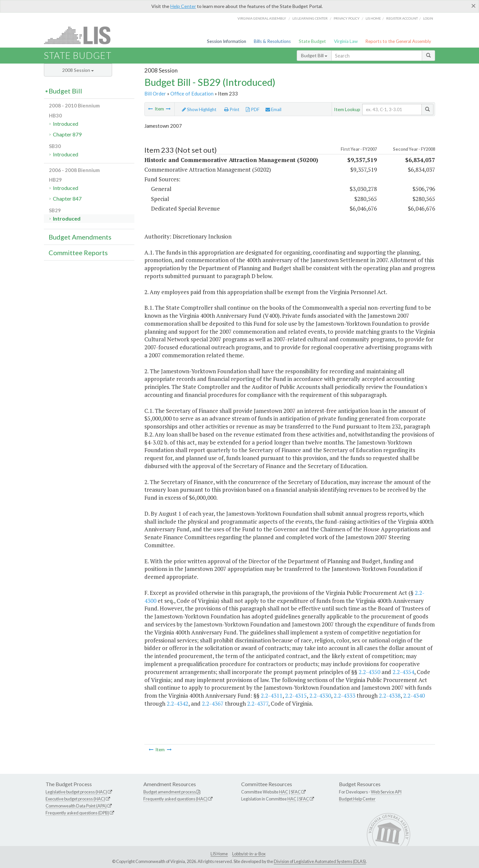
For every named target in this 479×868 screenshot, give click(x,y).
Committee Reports (78, 253)
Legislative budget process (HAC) (76, 792)
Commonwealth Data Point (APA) (76, 806)
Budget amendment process (170, 792)
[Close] (474, 6)
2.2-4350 (369, 672)
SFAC (296, 792)
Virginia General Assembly (262, 18)
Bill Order (155, 93)
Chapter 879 (67, 134)
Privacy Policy (347, 18)
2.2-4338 (390, 695)
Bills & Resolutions (272, 41)
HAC (284, 792)
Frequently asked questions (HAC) (175, 799)
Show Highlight (199, 109)
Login (428, 18)
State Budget (312, 41)
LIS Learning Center (310, 18)
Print (232, 109)
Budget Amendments (80, 237)
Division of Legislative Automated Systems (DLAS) (320, 861)
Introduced (66, 124)
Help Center (183, 6)
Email (273, 109)
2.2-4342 (177, 703)
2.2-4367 (213, 703)
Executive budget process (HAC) (75, 799)
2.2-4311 (272, 695)
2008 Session (78, 70)
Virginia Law (346, 41)
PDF (253, 109)
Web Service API (386, 792)
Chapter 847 (67, 198)
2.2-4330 (320, 695)
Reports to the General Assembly (398, 41)
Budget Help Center (357, 799)
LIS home (373, 18)
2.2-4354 (403, 672)
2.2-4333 (344, 695)
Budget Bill (314, 55)
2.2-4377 (258, 703)
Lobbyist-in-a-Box (249, 854)
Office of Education (192, 93)
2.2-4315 (296, 695)
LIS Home (219, 854)
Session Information (227, 41)
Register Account (402, 18)
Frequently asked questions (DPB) (77, 813)
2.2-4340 (414, 695)
